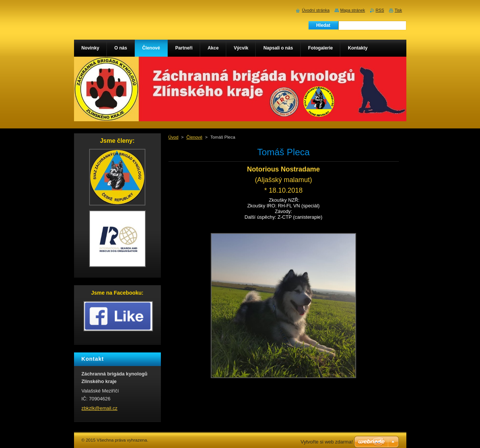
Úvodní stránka (316, 10)
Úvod (174, 137)
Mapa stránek (353, 10)
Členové (194, 137)
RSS (380, 10)
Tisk (398, 10)
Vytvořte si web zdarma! (327, 442)
